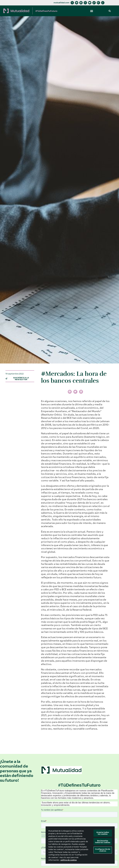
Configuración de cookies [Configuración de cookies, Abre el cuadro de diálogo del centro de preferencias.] (103, 850)
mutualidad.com (61, 3)
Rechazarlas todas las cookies (103, 842)
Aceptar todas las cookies (103, 833)
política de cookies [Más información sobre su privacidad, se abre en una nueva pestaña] (69, 860)
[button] (92, 11)
